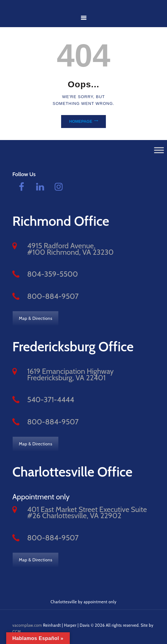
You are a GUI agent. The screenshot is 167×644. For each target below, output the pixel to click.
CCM (17, 632)
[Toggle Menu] (159, 150)
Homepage (81, 121)
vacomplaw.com (27, 625)
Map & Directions (35, 318)
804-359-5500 (52, 274)
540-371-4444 (51, 400)
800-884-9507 (53, 296)
